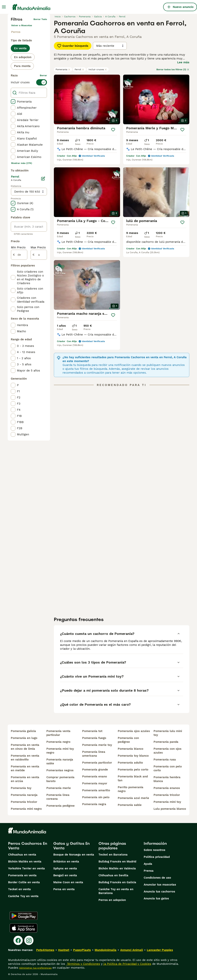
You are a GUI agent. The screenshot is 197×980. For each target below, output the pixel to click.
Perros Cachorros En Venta (28, 846)
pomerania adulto (130, 763)
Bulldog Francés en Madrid (117, 861)
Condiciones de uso (157, 878)
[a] (39, 255)
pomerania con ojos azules (167, 751)
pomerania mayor (95, 783)
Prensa (149, 871)
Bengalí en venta (65, 875)
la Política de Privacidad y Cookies (127, 964)
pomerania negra (94, 804)
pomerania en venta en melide (25, 768)
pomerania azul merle (133, 798)
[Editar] (43, 179)
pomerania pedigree (61, 806)
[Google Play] (24, 916)
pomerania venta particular (58, 733)
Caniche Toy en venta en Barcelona (116, 891)
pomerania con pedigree (128, 740)
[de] (19, 255)
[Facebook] (18, 940)
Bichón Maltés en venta (25, 861)
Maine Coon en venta (68, 882)
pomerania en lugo (24, 738)
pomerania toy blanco (133, 756)
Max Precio (38, 247)
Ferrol (79, 69)
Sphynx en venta (65, 868)
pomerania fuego (94, 738)
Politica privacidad (157, 857)
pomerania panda (166, 742)
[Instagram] (29, 940)
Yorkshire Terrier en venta (26, 868)
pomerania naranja (24, 795)
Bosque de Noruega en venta (74, 855)
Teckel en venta (19, 889)
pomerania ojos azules (134, 731)
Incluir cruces (98, 69)
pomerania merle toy (97, 745)
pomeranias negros (60, 770)
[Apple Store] (23, 928)
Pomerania (63, 69)
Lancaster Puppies (160, 950)
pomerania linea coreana (58, 797)
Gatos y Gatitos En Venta (71, 846)
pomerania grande (95, 770)
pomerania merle (59, 788)
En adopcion (23, 57)
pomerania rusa (165, 760)
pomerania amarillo (96, 790)
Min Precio (18, 247)
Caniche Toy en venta (23, 896)
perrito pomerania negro (131, 789)
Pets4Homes (45, 950)
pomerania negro (58, 742)
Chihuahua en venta (22, 855)
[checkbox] (13, 102)
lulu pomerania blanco (170, 809)
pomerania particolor (97, 763)
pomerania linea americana (94, 754)
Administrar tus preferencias (35, 968)
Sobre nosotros (154, 850)
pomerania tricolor (24, 802)
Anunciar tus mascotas (160, 885)
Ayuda (148, 864)
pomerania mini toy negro (60, 751)
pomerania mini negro (26, 809)
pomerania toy (21, 788)
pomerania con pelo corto (168, 768)
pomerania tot (92, 731)
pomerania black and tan (133, 778)
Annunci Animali (132, 950)
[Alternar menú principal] (4, 7)
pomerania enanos (167, 788)
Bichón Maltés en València (117, 868)
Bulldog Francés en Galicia (117, 882)
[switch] (29, 82)
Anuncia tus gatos (156, 898)
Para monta (22, 66)
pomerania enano (95, 776)
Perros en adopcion (112, 900)
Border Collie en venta (24, 882)
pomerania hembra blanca (167, 779)
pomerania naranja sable (60, 761)
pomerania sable (130, 805)
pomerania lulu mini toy (168, 733)
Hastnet (64, 950)
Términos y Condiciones (83, 964)
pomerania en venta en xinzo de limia (25, 747)
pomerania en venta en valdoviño (25, 758)
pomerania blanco (131, 749)
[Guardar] (113, 130)
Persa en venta (64, 889)
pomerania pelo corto (133, 770)
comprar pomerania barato (60, 779)
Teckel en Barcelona (113, 855)
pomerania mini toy (167, 802)
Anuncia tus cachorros (159, 892)
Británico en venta (66, 861)
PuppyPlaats (82, 950)
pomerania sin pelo (96, 797)
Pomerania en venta (22, 875)
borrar (43, 75)
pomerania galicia (23, 731)
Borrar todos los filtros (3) (173, 69)
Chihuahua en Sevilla (113, 875)
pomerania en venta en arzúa (25, 779)
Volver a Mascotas (22, 25)
